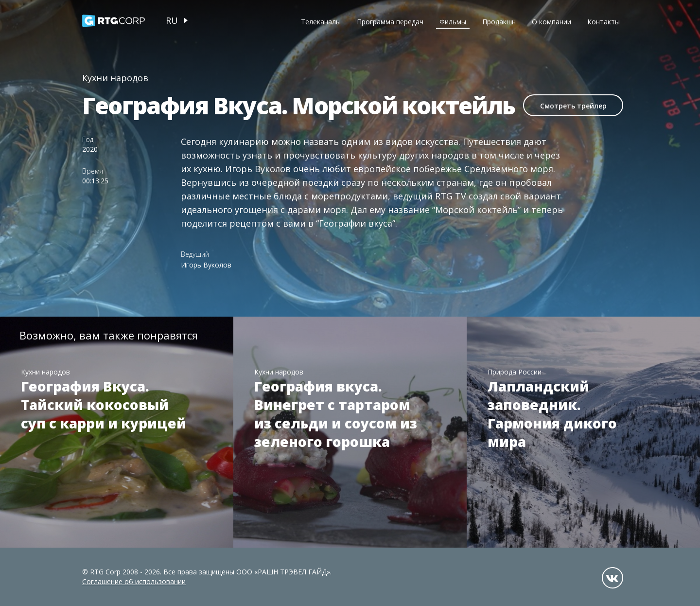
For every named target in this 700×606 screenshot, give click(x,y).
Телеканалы (321, 22)
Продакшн (499, 22)
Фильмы (453, 22)
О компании (551, 22)
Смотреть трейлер (573, 106)
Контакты (604, 22)
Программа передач (390, 22)
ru (172, 20)
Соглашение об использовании (134, 581)
